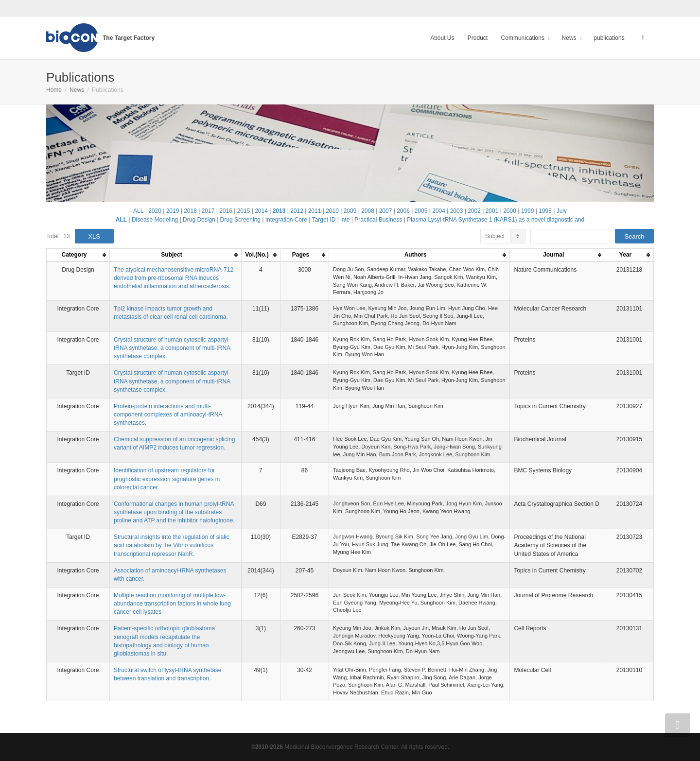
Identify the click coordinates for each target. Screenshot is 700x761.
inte (345, 220)
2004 (439, 211)
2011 (315, 211)
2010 (332, 211)
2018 (190, 211)
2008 (368, 211)
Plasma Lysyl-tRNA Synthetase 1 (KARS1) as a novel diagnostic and (496, 220)
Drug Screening (240, 220)
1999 (528, 211)
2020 (155, 211)
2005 (421, 211)
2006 (403, 211)
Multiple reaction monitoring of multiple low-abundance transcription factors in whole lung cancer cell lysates (172, 604)
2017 (208, 211)
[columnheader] (78, 255)
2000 (510, 211)
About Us (442, 38)
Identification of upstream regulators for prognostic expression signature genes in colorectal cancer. (167, 479)
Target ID (324, 220)
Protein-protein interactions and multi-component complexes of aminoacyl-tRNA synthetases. (168, 415)
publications (609, 38)
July (562, 211)
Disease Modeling (155, 220)
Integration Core (286, 220)
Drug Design (199, 220)
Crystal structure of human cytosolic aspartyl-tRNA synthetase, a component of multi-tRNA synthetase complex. (172, 348)
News (570, 38)
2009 (350, 211)
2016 (226, 211)
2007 (386, 211)
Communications (524, 38)
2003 (457, 211)
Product (478, 38)
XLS (94, 236)
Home (54, 90)
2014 (261, 211)
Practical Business (378, 220)
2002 (474, 211)
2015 (244, 211)
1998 (545, 211)
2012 (297, 211)
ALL (138, 211)
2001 (492, 211)
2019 (173, 211)
